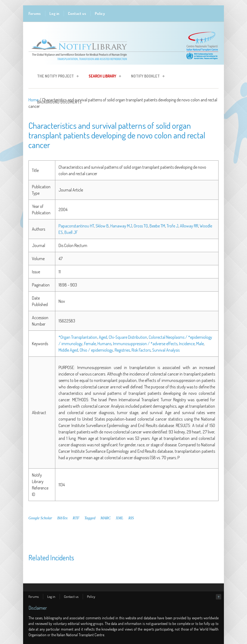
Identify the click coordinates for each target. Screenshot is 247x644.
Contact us (77, 14)
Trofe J (172, 226)
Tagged (90, 518)
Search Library (103, 77)
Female (90, 344)
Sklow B (102, 226)
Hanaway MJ (121, 226)
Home (33, 100)
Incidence (187, 344)
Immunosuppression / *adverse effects (145, 344)
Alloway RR (189, 226)
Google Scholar (40, 518)
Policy (100, 14)
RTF (76, 518)
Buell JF (71, 232)
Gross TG (141, 226)
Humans (104, 344)
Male (200, 344)
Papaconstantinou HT (76, 226)
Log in (54, 14)
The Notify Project (56, 77)
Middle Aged (68, 350)
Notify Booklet (146, 77)
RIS (131, 518)
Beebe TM (157, 226)
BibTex (62, 518)
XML (119, 518)
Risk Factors (141, 350)
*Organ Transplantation (78, 337)
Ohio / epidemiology (96, 350)
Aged (103, 337)
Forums (35, 14)
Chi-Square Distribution (128, 337)
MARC (106, 518)
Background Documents (59, 102)
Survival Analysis (166, 350)
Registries (122, 350)
